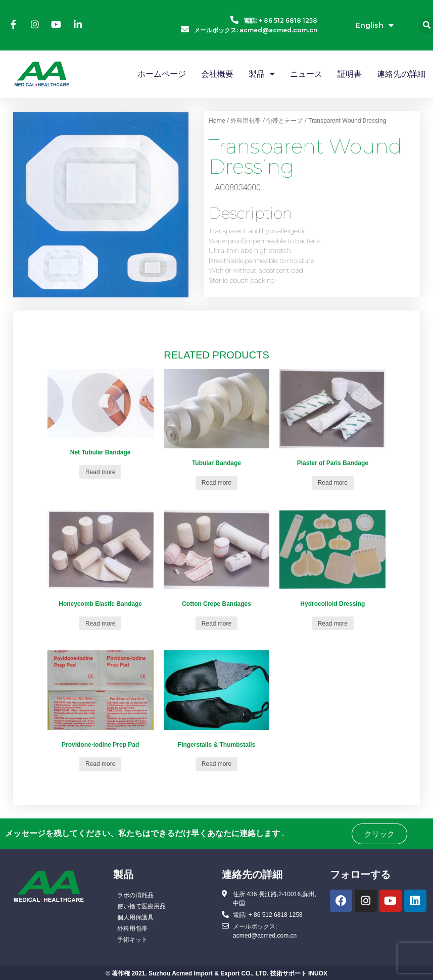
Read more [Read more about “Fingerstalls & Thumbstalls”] (216, 764)
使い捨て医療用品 (141, 906)
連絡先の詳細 (401, 74)
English (375, 25)
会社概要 (217, 74)
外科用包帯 (246, 121)
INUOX (318, 973)
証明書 (350, 74)
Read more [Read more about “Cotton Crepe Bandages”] (216, 624)
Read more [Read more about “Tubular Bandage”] (216, 483)
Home (217, 121)
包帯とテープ (284, 121)
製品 (262, 74)
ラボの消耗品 (135, 895)
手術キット (132, 940)
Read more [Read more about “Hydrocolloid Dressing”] (333, 624)
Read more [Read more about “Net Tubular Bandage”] (100, 472)
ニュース (306, 74)
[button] (379, 834)
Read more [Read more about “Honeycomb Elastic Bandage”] (100, 624)
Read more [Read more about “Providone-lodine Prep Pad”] (100, 764)
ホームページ (162, 74)
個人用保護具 (135, 917)
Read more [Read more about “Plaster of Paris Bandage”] (333, 483)
